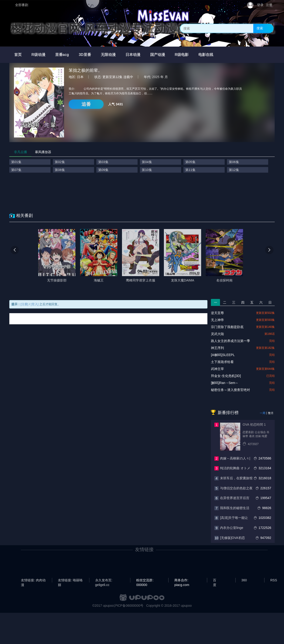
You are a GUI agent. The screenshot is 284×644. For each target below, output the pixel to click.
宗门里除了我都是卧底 (227, 327)
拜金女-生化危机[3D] (226, 376)
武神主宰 (217, 369)
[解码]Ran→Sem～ (225, 383)
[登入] (35, 304)
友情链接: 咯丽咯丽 (70, 580)
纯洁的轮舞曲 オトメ (235, 468)
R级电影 (182, 55)
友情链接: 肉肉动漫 (33, 580)
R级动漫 (38, 55)
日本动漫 (133, 55)
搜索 (260, 28)
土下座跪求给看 (222, 362)
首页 (18, 55)
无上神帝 (217, 320)
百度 (215, 580)
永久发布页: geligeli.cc (104, 580)
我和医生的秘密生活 (235, 508)
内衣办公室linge (232, 528)
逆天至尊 (217, 313)
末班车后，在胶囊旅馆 (236, 478)
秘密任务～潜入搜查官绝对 (230, 390)
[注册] (24, 304)
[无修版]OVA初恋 (232, 538)
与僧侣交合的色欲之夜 (236, 488)
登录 (260, 5)
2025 (156, 77)
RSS (274, 580)
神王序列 (217, 348)
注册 (269, 5)
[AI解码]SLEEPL (223, 355)
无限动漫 (108, 55)
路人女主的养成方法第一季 (230, 341)
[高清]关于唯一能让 (234, 518)
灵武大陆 (217, 334)
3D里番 (85, 55)
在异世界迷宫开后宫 (235, 498)
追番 (86, 104)
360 (244, 580)
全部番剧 (22, 5)
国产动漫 (158, 55)
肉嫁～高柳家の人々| (235, 458)
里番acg (62, 55)
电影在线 (206, 55)
